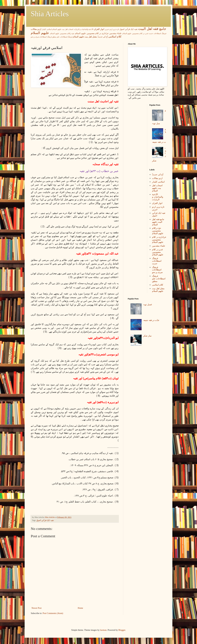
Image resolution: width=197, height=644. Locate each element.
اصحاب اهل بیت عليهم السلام (63, 29)
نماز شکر (147, 336)
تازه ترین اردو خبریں (112, 29)
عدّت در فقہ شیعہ (151, 320)
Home (80, 608)
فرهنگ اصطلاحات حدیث (158, 33)
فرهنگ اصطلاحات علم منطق (62, 37)
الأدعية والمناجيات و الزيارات (83, 29)
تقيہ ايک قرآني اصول (129, 29)
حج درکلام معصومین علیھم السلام (62, 33)
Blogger (122, 630)
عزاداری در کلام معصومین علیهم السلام (92, 33)
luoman (103, 630)
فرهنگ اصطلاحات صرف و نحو (41, 37)
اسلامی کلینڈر (47, 29)
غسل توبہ (148, 305)
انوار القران (99, 29)
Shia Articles (50, 14)
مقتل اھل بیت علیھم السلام (85, 37)
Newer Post (37, 608)
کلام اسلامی (115, 37)
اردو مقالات (36, 29)
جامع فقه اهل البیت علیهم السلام (158, 222)
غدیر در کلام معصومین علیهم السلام (135, 33)
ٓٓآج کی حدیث (103, 37)
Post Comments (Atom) (53, 613)
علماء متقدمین (115, 33)
